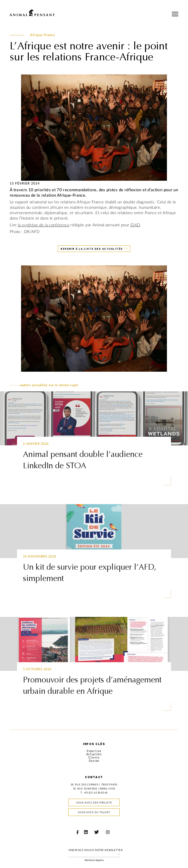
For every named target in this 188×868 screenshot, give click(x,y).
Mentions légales (94, 861)
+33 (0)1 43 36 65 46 (96, 793)
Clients (94, 758)
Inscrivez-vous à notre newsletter (95, 851)
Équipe (94, 761)
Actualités (94, 755)
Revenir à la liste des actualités (92, 249)
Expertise (94, 751)
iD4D (135, 225)
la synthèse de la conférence (44, 225)
